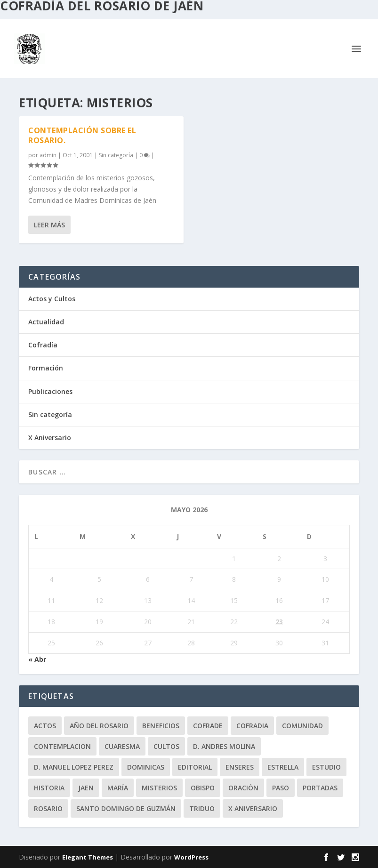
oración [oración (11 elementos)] (243, 788)
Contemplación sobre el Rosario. (82, 135)
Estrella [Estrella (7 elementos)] (283, 767)
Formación (46, 368)
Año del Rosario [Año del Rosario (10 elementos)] (99, 726)
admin (48, 155)
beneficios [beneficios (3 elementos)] (161, 726)
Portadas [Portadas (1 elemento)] (320, 788)
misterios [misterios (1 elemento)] (159, 788)
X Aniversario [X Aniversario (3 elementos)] (253, 808)
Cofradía (43, 345)
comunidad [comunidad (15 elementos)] (302, 726)
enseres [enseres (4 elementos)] (240, 767)
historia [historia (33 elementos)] (49, 788)
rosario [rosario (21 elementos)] (48, 808)
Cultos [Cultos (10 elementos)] (166, 746)
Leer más (49, 225)
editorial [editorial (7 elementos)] (195, 767)
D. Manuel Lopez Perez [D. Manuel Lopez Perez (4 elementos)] (74, 767)
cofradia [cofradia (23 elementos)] (252, 726)
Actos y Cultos (52, 299)
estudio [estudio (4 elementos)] (326, 767)
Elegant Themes (88, 857)
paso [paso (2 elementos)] (281, 788)
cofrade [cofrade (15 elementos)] (208, 726)
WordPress (191, 857)
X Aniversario (50, 438)
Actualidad (46, 322)
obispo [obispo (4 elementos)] (203, 788)
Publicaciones (50, 391)
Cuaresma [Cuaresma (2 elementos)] (122, 746)
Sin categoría (116, 155)
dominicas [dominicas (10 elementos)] (146, 767)
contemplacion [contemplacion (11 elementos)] (62, 746)
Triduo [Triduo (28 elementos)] (202, 808)
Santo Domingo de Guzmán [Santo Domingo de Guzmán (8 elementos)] (126, 808)
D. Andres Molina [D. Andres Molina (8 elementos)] (224, 746)
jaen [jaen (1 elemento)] (86, 788)
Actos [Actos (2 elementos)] (45, 726)
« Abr (37, 659)
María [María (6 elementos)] (118, 788)
